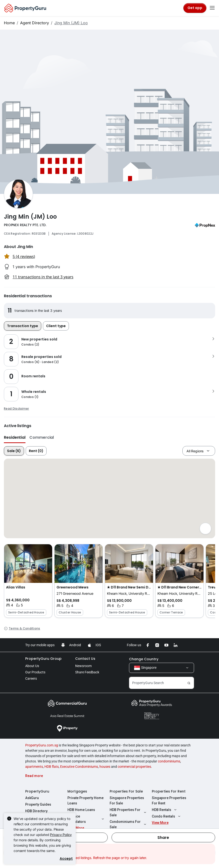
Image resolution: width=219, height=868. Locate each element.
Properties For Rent (169, 791)
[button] (28, 581)
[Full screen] (205, 529)
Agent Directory (35, 23)
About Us (32, 666)
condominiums (169, 761)
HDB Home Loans (81, 810)
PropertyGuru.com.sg (42, 745)
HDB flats (52, 767)
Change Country (144, 659)
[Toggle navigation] (212, 8)
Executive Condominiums (79, 767)
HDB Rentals (165, 810)
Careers (31, 678)
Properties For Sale (126, 791)
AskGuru (32, 798)
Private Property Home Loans (85, 801)
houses (105, 767)
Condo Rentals (167, 816)
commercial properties (134, 767)
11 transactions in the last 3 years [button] (43, 277)
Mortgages (77, 791)
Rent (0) (36, 451)
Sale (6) (14, 451)
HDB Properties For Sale (129, 812)
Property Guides (38, 804)
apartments (34, 767)
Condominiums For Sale (129, 824)
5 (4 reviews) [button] (24, 256)
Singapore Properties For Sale (127, 801)
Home (9, 23)
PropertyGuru (37, 791)
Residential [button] (15, 437)
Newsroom (83, 666)
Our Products (35, 672)
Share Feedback (87, 672)
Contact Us (85, 659)
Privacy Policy (61, 835)
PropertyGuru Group (43, 659)
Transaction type (23, 326)
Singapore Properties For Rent (169, 801)
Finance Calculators (86, 819)
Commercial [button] (42, 437)
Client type (56, 326)
